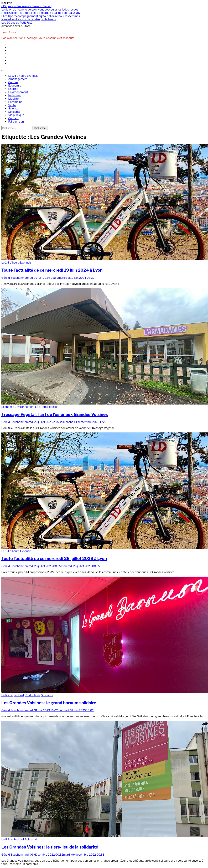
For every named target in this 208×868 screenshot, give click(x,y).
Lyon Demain (9, 32)
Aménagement (18, 79)
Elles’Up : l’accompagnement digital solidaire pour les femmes (41, 16)
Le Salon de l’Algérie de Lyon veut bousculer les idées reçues (40, 10)
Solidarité (14, 112)
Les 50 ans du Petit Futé (17, 23)
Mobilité (13, 99)
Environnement (18, 92)
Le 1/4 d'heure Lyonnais (16, 263)
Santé (12, 105)
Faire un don (16, 122)
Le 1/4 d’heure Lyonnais (23, 76)
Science (13, 108)
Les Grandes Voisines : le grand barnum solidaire (49, 703)
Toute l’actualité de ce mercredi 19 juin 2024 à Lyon (52, 270)
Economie (15, 86)
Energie (13, 89)
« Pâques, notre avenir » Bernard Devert (26, 6)
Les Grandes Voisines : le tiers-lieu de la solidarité (50, 847)
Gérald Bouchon (12, 278)
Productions (32, 695)
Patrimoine (15, 102)
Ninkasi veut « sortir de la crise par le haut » (28, 19)
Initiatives (14, 95)
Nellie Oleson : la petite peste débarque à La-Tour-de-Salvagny (41, 13)
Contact (13, 118)
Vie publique (16, 115)
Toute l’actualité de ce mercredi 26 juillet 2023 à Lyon (54, 559)
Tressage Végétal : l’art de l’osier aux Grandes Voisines (55, 414)
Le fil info (41, 407)
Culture (13, 82)
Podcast (53, 407)
